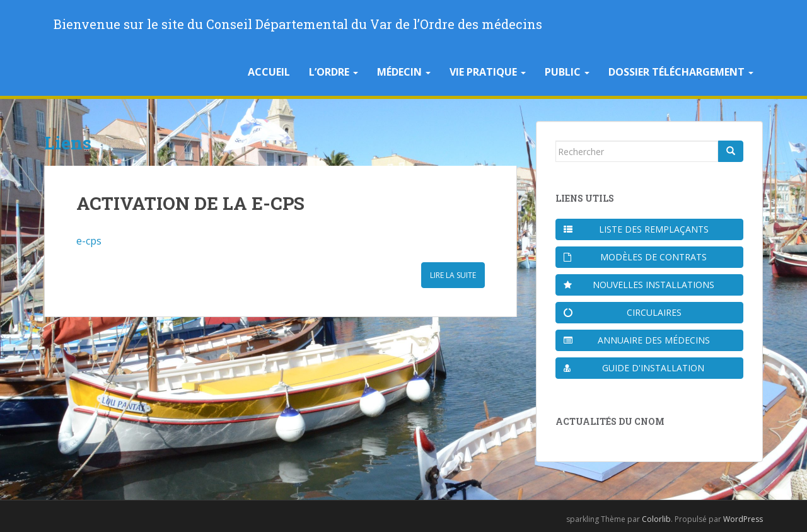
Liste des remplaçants (636, 229)
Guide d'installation (634, 368)
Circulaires (623, 312)
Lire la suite (453, 275)
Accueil (269, 72)
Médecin (404, 72)
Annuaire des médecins (637, 340)
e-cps (89, 241)
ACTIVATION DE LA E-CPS (190, 203)
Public (567, 72)
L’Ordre (334, 72)
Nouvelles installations (639, 285)
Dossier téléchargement (681, 72)
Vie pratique (488, 72)
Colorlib (656, 519)
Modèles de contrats (635, 257)
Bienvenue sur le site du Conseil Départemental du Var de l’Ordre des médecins (298, 24)
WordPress (743, 519)
